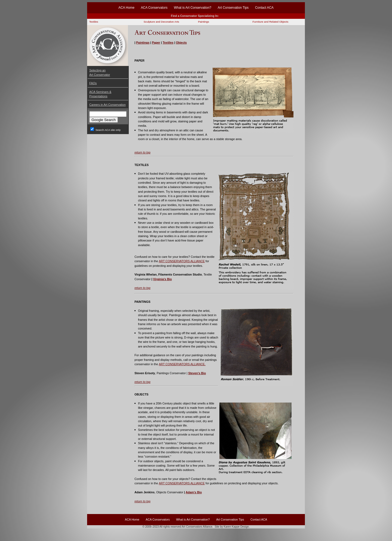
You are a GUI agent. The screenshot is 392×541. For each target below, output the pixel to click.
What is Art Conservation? (193, 8)
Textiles (94, 22)
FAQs (93, 83)
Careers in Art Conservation (108, 105)
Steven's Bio (197, 373)
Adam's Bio (194, 492)
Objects (181, 43)
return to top (143, 152)
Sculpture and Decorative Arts (161, 22)
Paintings (203, 22)
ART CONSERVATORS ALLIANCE (182, 261)
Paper (156, 43)
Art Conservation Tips (233, 8)
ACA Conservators (154, 8)
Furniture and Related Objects (270, 22)
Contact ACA (264, 8)
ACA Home (126, 8)
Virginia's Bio (162, 279)
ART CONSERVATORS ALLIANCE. (182, 364)
